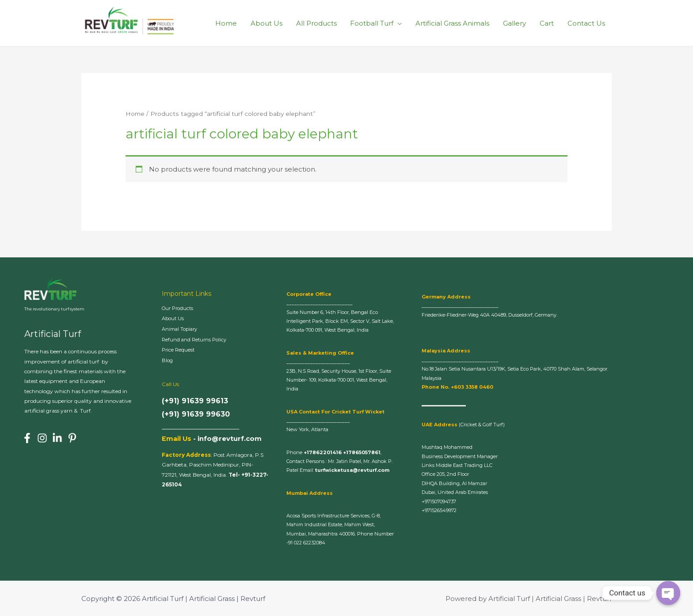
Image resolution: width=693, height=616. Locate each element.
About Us (269, 23)
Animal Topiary (183, 329)
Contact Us (586, 23)
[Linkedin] (57, 438)
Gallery (515, 23)
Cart (547, 23)
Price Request (182, 351)
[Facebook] (27, 438)
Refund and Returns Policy (199, 340)
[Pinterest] (72, 438)
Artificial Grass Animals (454, 23)
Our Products (181, 308)
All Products (318, 23)
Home (229, 23)
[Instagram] (42, 438)
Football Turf (373, 23)
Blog (169, 361)
